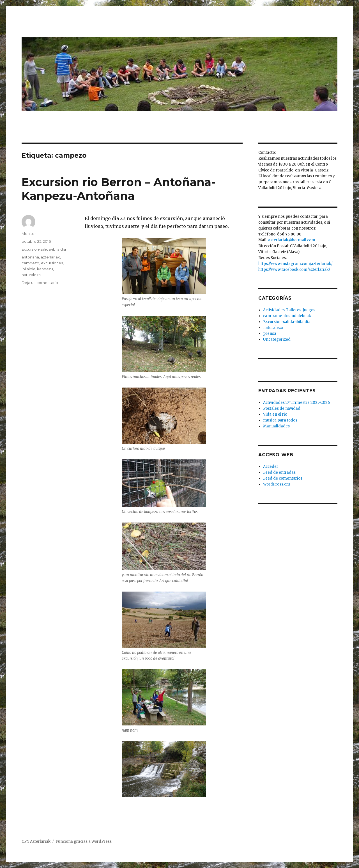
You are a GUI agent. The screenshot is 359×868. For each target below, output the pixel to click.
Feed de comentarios (283, 478)
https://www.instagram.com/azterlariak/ (295, 264)
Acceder (271, 467)
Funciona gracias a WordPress (84, 841)
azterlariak (50, 257)
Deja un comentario (40, 283)
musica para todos (280, 420)
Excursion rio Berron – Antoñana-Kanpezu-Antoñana (118, 189)
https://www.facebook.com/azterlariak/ (294, 270)
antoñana (30, 257)
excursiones (52, 263)
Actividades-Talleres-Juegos (289, 310)
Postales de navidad (282, 408)
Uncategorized (277, 339)
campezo (30, 263)
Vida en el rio (275, 414)
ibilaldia (28, 269)
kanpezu (45, 269)
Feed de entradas (279, 472)
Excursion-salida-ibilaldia (44, 249)
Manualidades (276, 426)
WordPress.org (277, 484)
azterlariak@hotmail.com (292, 240)
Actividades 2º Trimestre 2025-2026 (296, 403)
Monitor (29, 233)
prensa (270, 334)
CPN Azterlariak (36, 841)
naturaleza (31, 275)
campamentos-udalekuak (287, 316)
